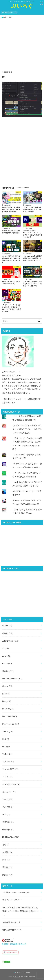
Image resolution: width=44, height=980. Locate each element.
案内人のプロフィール (9, 12)
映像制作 (8, 830)
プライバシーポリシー (12, 900)
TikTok (7, 754)
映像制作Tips (11, 837)
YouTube (8, 762)
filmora (7, 686)
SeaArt (7, 731)
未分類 (7, 852)
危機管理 (8, 822)
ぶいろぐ (22, 6)
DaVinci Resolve (12, 679)
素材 (6, 860)
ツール (7, 799)
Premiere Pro (11, 724)
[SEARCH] (42, 3)
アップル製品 (10, 769)
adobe (7, 626)
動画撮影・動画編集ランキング (14, 944)
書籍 (6, 845)
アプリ (7, 777)
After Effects (10, 641)
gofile (6, 694)
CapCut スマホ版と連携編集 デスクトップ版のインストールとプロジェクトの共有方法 (27, 429)
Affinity (7, 633)
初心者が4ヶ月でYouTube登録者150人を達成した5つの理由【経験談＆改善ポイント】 (20, 911)
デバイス (8, 807)
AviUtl (6, 656)
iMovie (7, 701)
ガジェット (9, 792)
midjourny (8, 709)
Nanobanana (10, 716)
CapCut (8, 671)
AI (6, 648)
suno (6, 747)
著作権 (7, 867)
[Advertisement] (22, 44)
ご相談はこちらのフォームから (16, 892)
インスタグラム (11, 784)
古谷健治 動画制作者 (11, 922)
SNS (6, 739)
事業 (6, 815)
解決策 (7, 875)
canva (7, 664)
